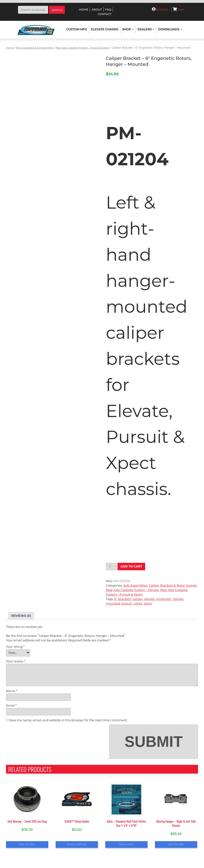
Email (11, 706)
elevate (149, 599)
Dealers (146, 29)
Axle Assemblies (135, 586)
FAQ (108, 10)
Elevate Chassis (105, 29)
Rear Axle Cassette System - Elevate (132, 590)
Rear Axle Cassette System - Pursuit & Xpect (82, 48)
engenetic (164, 599)
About (97, 10)
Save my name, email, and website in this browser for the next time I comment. (68, 720)
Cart (178, 10)
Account (160, 10)
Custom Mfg (77, 29)
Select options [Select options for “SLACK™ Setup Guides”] (77, 844)
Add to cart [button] (27, 844)
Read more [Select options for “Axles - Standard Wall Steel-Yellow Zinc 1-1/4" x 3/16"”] (126, 844)
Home (84, 10)
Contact (105, 14)
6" (116, 599)
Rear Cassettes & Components (35, 48)
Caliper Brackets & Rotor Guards (173, 586)
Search (57, 10)
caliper (138, 599)
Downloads (170, 29)
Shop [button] (128, 29)
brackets (125, 599)
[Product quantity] (111, 567)
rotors (138, 604)
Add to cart (131, 566)
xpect (148, 604)
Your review (16, 661)
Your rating (15, 647)
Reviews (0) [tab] (21, 616)
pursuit (127, 604)
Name (12, 691)
